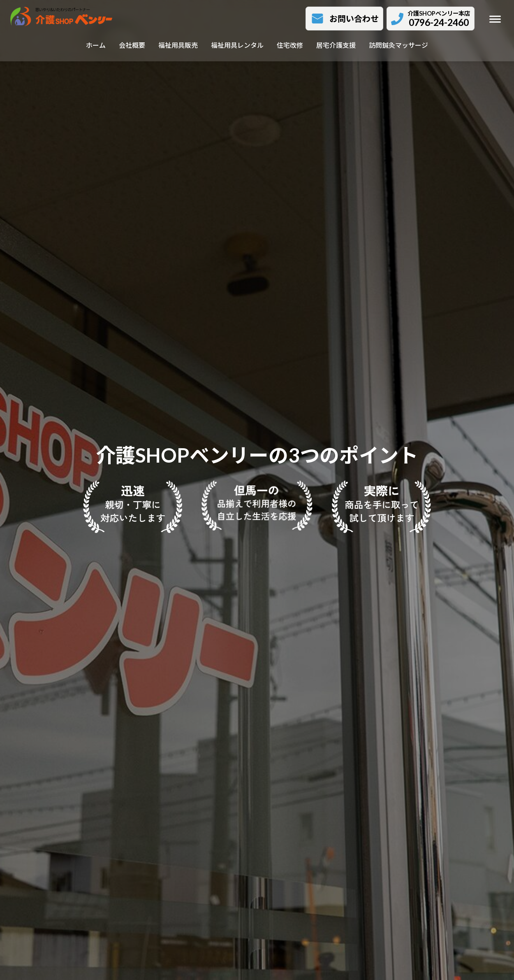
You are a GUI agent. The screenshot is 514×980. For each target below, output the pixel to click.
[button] (344, 19)
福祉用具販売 (178, 45)
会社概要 (132, 45)
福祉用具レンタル (237, 45)
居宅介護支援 (336, 45)
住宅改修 (290, 45)
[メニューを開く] (495, 19)
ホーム (96, 45)
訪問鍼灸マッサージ (398, 45)
